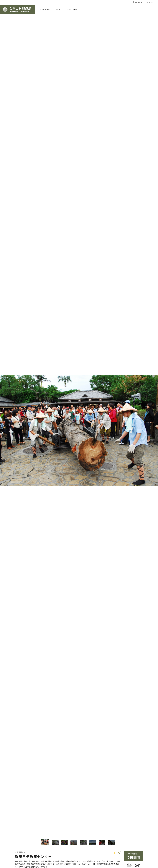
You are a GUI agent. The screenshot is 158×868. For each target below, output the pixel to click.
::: (130, 1)
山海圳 (57, 9)
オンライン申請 (71, 9)
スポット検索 (45, 9)
